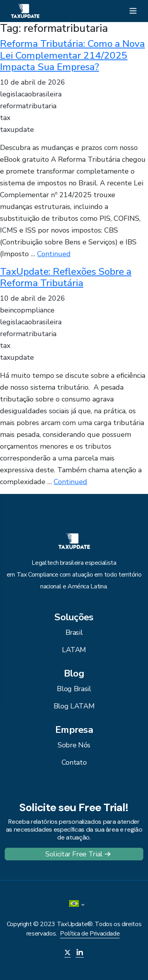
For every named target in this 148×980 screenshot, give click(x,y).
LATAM (74, 650)
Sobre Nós (74, 745)
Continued (54, 254)
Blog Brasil (74, 689)
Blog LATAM (74, 706)
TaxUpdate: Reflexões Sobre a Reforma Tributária (66, 277)
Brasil (74, 632)
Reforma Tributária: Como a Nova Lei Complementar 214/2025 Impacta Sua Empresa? (72, 55)
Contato (74, 762)
